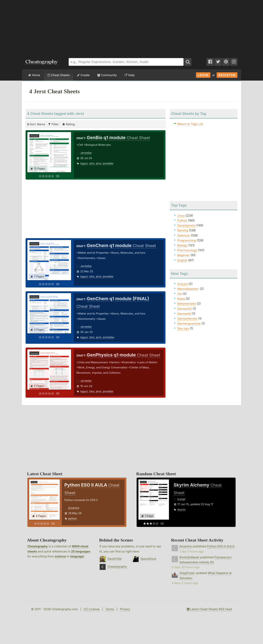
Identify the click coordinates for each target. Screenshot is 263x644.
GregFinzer (187, 573)
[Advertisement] (131, 27)
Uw (180, 294)
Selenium (184, 235)
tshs (92, 163)
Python (182, 220)
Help (129, 75)
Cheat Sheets (59, 75)
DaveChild (114, 559)
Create (83, 75)
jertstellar (109, 337)
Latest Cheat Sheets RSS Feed (209, 609)
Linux (181, 216)
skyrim (181, 509)
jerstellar (108, 163)
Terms (110, 609)
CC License (92, 609)
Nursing (183, 230)
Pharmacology (187, 250)
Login (203, 75)
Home (34, 75)
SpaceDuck (148, 559)
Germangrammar (189, 323)
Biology (182, 245)
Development (186, 225)
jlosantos (74, 508)
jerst (99, 163)
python (73, 518)
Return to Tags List (190, 124)
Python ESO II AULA (221, 546)
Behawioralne (187, 304)
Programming (187, 240)
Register (227, 75)
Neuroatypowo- (188, 289)
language (77, 556)
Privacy (125, 609)
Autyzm (183, 284)
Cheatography (38, 546)
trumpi (181, 499)
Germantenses (187, 319)
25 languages (81, 551)
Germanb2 (185, 309)
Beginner (184, 255)
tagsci (84, 163)
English (182, 260)
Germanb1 (184, 314)
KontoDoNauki (189, 557)
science (60, 556)
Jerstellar (86, 153)
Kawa (181, 299)
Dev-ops (183, 328)
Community (107, 75)
